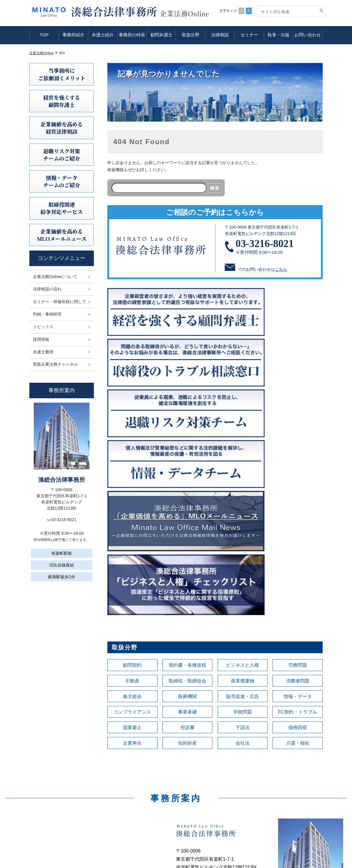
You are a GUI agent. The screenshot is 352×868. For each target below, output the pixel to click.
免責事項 (274, 789)
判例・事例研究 (47, 314)
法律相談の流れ (47, 289)
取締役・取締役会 (187, 466)
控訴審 (187, 515)
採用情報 (41, 339)
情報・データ (298, 482)
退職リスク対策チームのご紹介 (62, 155)
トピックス (43, 327)
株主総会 (132, 482)
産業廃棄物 (243, 466)
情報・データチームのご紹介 (62, 181)
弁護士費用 (43, 352)
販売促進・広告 (243, 482)
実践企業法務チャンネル (55, 364)
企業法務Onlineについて (55, 277)
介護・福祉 (298, 532)
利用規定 (274, 781)
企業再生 (132, 532)
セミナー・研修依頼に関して (60, 302)
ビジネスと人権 (243, 450)
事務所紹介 (73, 35)
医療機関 (187, 482)
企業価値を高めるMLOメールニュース (62, 235)
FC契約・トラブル (298, 499)
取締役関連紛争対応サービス (62, 208)
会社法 (243, 532)
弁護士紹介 (103, 35)
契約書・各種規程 (187, 450)
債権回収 (298, 515)
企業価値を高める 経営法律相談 (62, 128)
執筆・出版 (279, 35)
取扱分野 (191, 35)
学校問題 (243, 499)
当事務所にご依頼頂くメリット (62, 74)
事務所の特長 (132, 35)
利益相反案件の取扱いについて (295, 806)
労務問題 (298, 450)
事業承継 (187, 499)
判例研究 (197, 806)
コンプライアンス (132, 499)
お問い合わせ (308, 35)
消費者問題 (298, 466)
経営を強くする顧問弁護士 (62, 101)
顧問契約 (132, 450)
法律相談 (220, 35)
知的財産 (187, 532)
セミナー (249, 35)
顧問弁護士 (161, 35)
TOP (44, 35)
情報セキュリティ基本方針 (290, 798)
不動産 (132, 466)
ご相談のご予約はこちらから (215, 212)
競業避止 (132, 515)
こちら (281, 269)
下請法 (243, 515)
